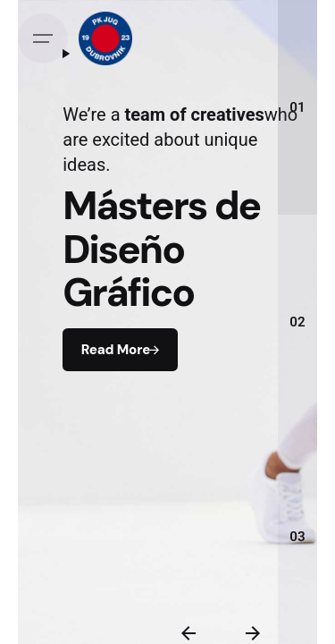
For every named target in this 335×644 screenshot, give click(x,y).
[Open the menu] (43, 38)
